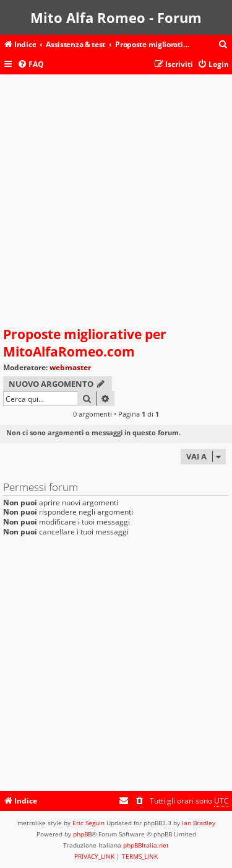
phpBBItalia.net (146, 845)
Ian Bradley (199, 823)
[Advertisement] (116, 203)
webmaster (70, 367)
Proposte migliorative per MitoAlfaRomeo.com (85, 343)
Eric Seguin (88, 823)
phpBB (82, 834)
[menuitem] (223, 45)
